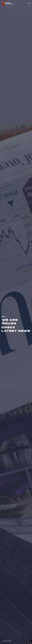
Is (30, 641)
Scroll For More (7, 641)
